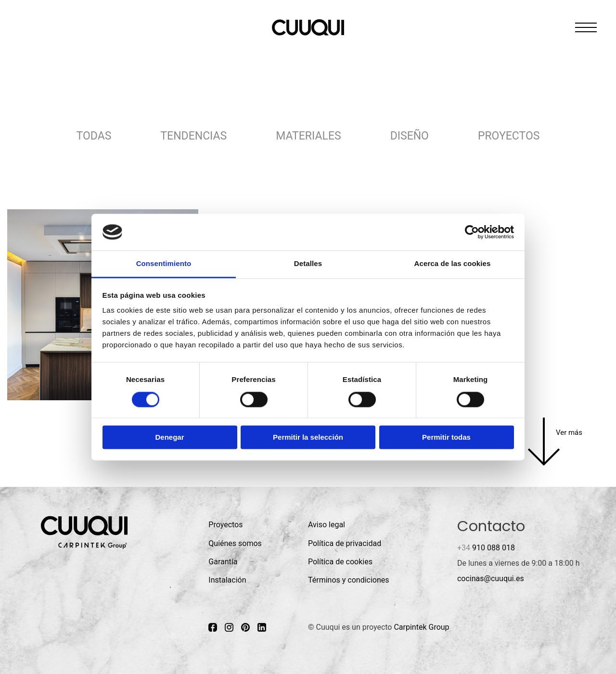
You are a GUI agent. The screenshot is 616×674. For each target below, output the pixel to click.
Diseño (410, 136)
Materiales (308, 136)
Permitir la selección (308, 438)
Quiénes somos (235, 543)
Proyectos (509, 136)
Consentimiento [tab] (164, 264)
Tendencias (193, 136)
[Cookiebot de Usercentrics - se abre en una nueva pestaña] (472, 232)
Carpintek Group (421, 627)
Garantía (223, 562)
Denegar (169, 438)
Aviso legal (327, 525)
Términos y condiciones (349, 580)
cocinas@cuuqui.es (491, 579)
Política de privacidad (345, 543)
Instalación (227, 580)
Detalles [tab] (308, 264)
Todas (94, 136)
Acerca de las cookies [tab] (453, 264)
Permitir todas (446, 438)
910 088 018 (486, 548)
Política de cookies (340, 562)
